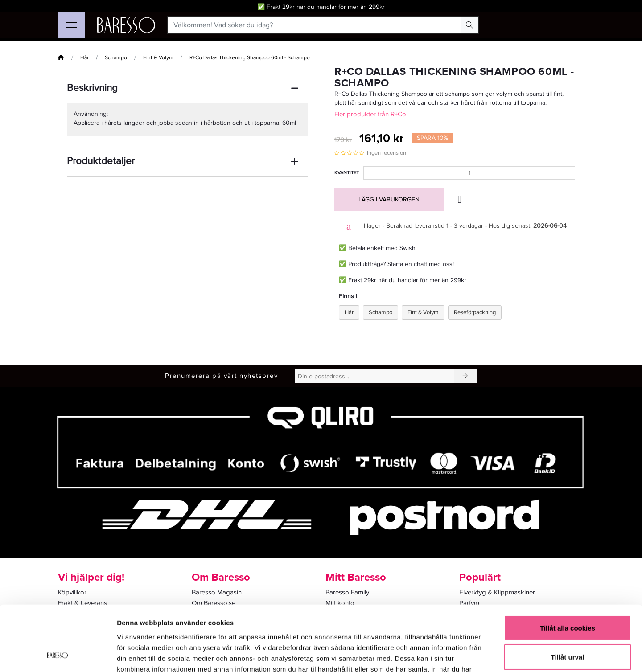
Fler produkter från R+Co (370, 114)
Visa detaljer (484, 654)
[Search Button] (469, 25)
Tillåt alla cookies (568, 567)
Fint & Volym (158, 58)
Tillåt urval (568, 596)
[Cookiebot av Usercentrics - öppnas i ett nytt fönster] (58, 655)
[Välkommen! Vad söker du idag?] (315, 25)
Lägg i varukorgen (389, 199)
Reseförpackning (475, 312)
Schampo (116, 58)
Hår (84, 58)
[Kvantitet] (469, 173)
